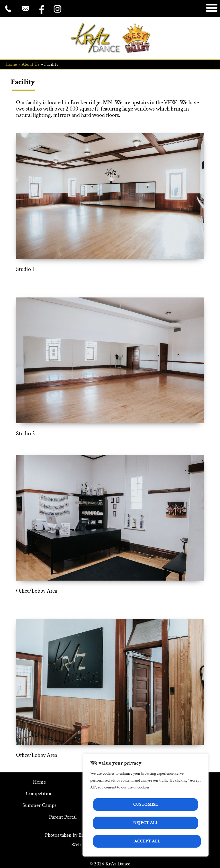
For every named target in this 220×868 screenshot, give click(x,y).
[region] (146, 805)
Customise (146, 804)
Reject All (146, 823)
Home (11, 64)
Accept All (147, 841)
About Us (31, 64)
